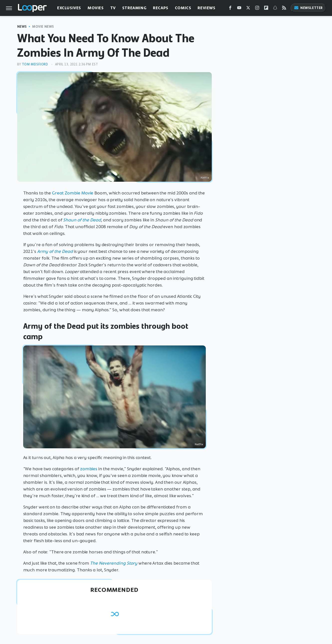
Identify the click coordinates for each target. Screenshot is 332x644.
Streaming (134, 8)
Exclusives (69, 8)
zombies (89, 469)
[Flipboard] (266, 9)
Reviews (206, 8)
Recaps (161, 8)
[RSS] (284, 9)
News (22, 27)
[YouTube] (239, 9)
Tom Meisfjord (35, 64)
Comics (183, 8)
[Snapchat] (275, 9)
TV (113, 8)
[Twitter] (248, 9)
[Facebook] (230, 9)
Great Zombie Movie (73, 193)
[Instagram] (257, 9)
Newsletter (308, 8)
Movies (96, 8)
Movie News (43, 27)
